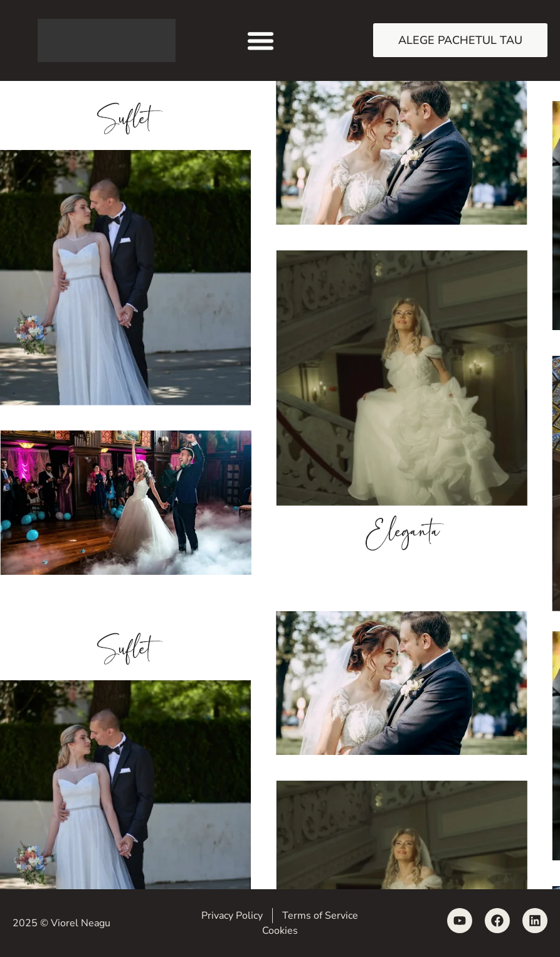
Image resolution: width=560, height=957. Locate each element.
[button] (260, 41)
